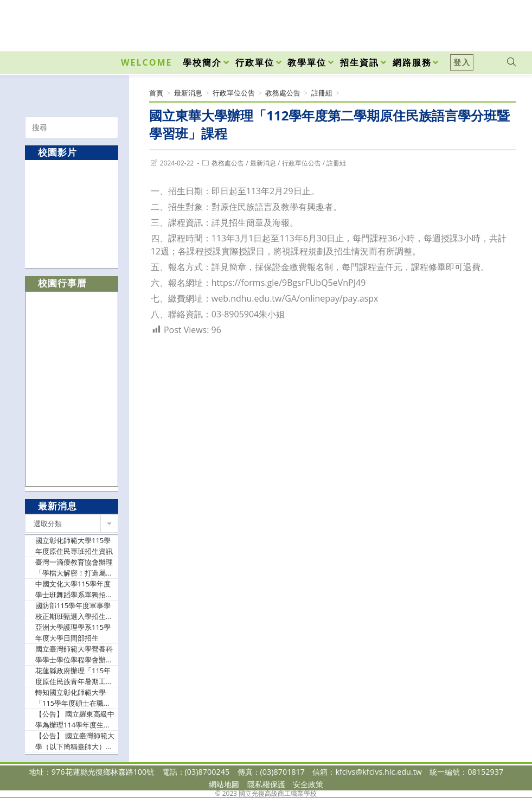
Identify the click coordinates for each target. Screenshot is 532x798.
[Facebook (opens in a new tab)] (450, 23)
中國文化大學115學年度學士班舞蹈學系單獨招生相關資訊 (74, 589)
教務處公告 (228, 163)
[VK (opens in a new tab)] (497, 23)
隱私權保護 (266, 784)
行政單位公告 (302, 163)
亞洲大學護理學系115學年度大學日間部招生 (73, 633)
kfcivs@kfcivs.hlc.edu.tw (379, 772)
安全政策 (308, 784)
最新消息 (263, 163)
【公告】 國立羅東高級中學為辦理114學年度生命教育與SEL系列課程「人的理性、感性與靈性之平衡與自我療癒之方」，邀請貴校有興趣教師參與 (75, 720)
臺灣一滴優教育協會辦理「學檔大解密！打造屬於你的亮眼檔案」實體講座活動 (74, 568)
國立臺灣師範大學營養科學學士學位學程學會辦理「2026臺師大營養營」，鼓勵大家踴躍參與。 (75, 655)
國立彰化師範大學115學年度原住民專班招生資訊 (74, 546)
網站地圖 (224, 784)
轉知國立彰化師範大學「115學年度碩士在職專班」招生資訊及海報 (73, 698)
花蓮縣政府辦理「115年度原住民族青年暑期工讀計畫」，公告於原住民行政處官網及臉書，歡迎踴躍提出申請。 (74, 676)
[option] (72, 213)
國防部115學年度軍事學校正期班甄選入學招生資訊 (74, 611)
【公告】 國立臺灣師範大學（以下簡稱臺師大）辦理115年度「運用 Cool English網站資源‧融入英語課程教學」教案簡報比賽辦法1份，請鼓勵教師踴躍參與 (75, 741)
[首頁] (156, 93)
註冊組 (336, 163)
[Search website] (511, 62)
